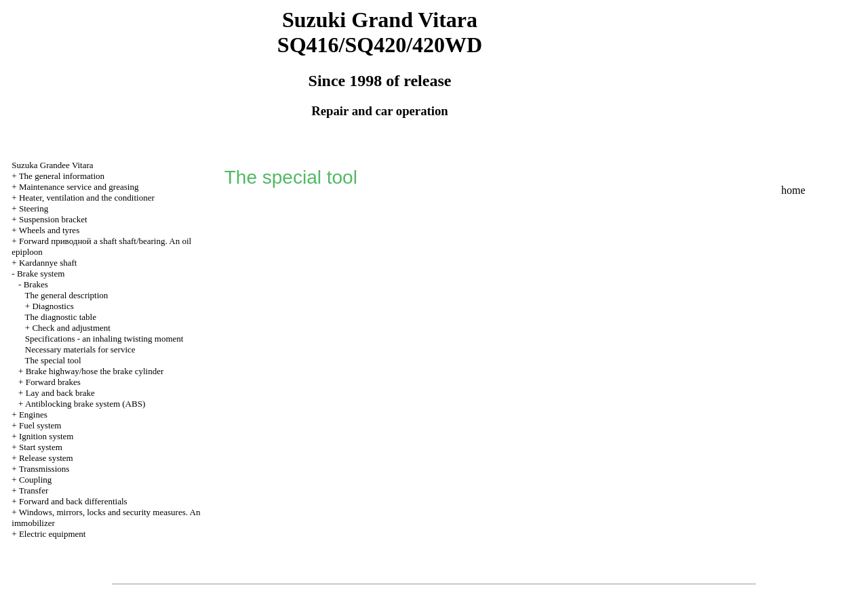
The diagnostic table (61, 317)
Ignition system (46, 436)
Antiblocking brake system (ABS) (85, 404)
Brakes (36, 284)
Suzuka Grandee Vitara (52, 165)
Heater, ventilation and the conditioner (87, 198)
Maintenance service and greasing (79, 187)
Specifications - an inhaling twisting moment (104, 339)
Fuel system (40, 425)
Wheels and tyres (50, 230)
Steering (34, 208)
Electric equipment (53, 534)
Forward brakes (53, 382)
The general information (62, 176)
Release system (46, 458)
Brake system (41, 274)
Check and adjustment (71, 328)
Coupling (35, 480)
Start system (41, 447)
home (793, 190)
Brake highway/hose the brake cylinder (95, 371)
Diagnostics (53, 306)
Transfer (34, 490)
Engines (33, 415)
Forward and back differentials (73, 501)
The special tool (53, 360)
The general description (67, 295)
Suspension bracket (53, 219)
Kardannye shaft (48, 263)
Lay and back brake (60, 393)
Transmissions (44, 469)
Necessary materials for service (80, 349)
